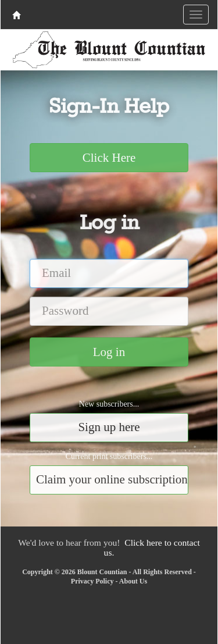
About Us (133, 581)
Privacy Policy (92, 581)
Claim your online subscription (112, 479)
